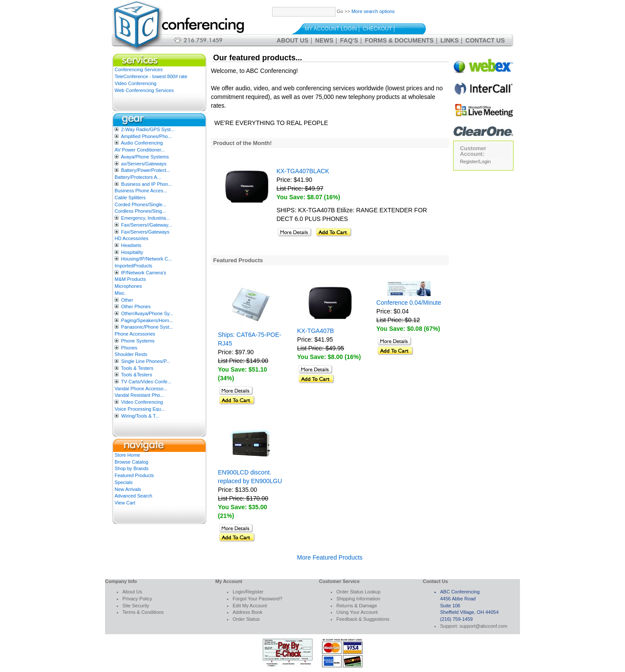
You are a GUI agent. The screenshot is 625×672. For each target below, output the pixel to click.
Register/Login (475, 161)
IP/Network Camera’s (144, 273)
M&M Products (130, 279)
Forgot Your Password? (257, 599)
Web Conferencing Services (144, 90)
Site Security (136, 606)
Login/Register (248, 592)
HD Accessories (132, 238)
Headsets (131, 245)
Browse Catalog (132, 462)
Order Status (246, 619)
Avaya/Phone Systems (145, 157)
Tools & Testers (137, 368)
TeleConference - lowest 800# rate (151, 76)
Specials (124, 482)
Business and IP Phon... (146, 184)
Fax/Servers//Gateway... (146, 225)
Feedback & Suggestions (363, 619)
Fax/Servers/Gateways (145, 232)
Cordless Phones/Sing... (140, 211)
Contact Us (485, 40)
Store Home (127, 455)
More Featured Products (330, 557)
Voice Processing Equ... (140, 409)
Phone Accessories (135, 334)
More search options (373, 11)
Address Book (247, 612)
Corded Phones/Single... (140, 204)
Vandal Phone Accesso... (141, 389)
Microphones (128, 286)
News (324, 40)
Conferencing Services (139, 69)
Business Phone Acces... (141, 191)
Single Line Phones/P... (146, 361)
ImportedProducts (133, 266)
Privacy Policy (137, 599)
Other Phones (136, 306)
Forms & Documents (400, 40)
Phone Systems (138, 341)
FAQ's (349, 40)
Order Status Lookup (359, 592)
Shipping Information (358, 599)
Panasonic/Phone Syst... (147, 327)
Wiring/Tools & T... (140, 416)
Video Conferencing (135, 83)
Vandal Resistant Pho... (139, 395)
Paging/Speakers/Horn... (147, 320)
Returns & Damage (357, 606)
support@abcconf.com (484, 626)
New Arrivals (128, 489)
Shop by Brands (132, 468)
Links (450, 40)
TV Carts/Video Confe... (146, 382)
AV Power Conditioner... (140, 150)
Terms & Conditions (143, 612)
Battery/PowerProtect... (146, 170)
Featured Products (134, 475)
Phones (129, 348)
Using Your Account (357, 612)
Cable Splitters (130, 198)
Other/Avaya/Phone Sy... (147, 313)
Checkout (377, 29)
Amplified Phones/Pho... (146, 136)
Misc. (120, 293)
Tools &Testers (137, 375)
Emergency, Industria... (145, 218)
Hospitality (132, 252)
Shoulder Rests (131, 354)
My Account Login (331, 29)
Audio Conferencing (142, 143)
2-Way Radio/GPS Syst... (148, 129)
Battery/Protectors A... (138, 177)
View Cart (125, 503)
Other (127, 300)
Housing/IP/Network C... (146, 259)
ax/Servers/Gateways (144, 164)
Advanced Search (133, 496)
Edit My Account (250, 606)
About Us (292, 40)
